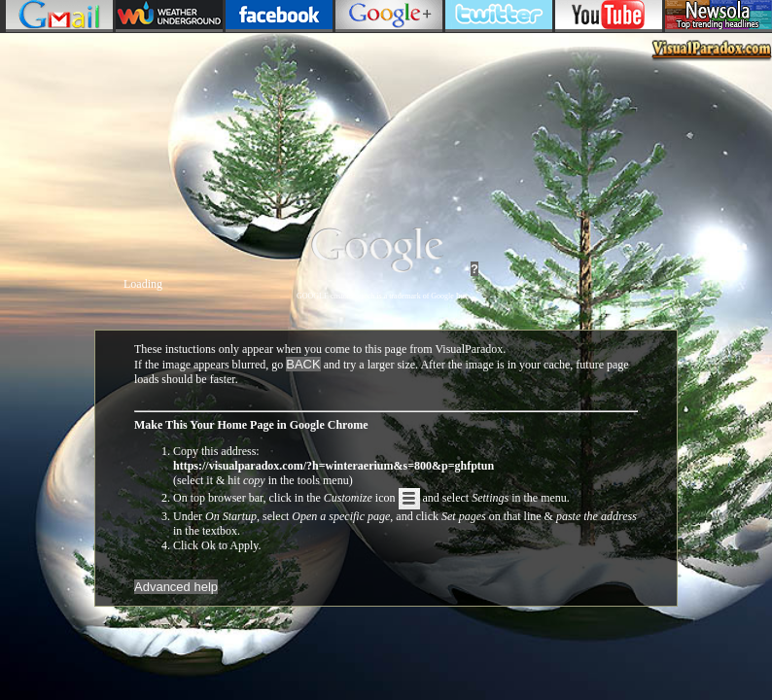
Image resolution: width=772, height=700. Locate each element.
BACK (303, 364)
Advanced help (176, 587)
